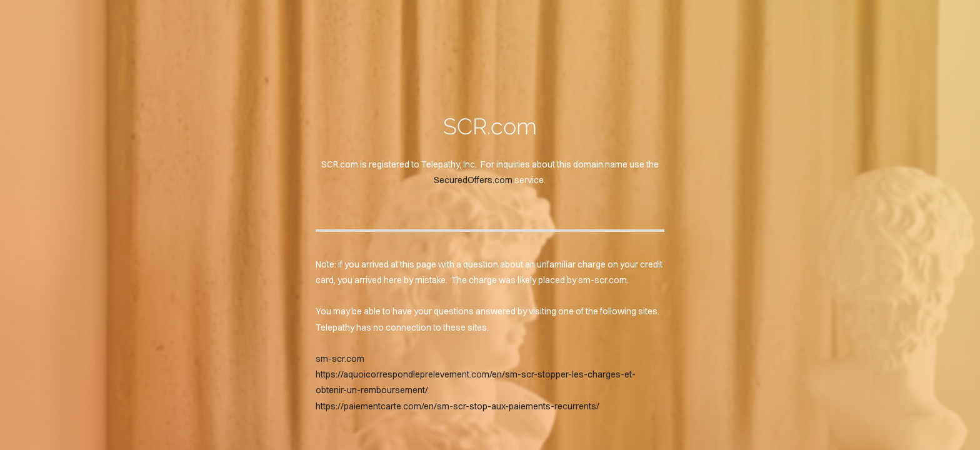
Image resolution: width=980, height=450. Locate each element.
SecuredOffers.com (473, 180)
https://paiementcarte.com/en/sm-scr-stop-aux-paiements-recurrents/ (457, 406)
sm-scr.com (340, 359)
